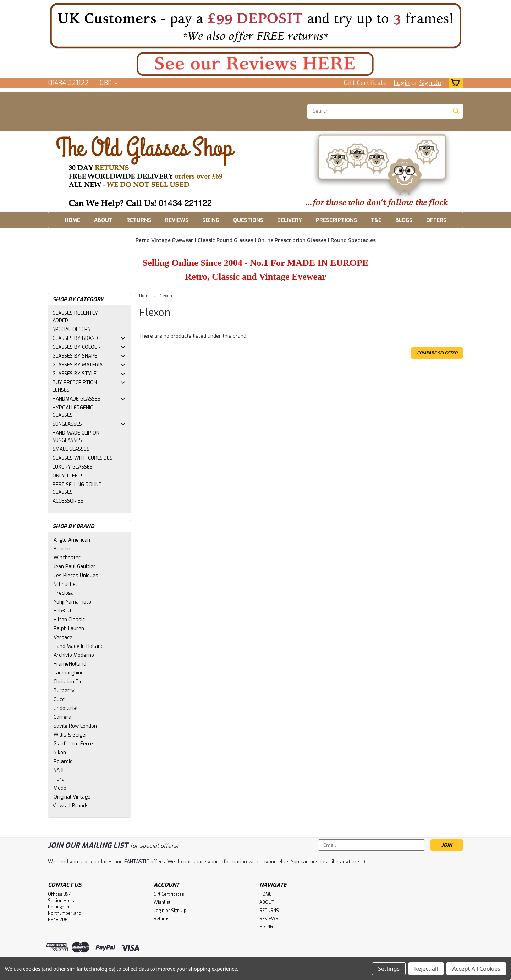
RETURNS (139, 220)
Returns (162, 919)
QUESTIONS (248, 220)
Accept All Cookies (476, 969)
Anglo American (72, 540)
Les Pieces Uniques (76, 575)
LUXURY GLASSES (73, 467)
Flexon (166, 296)
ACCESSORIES (68, 501)
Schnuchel (65, 584)
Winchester (67, 558)
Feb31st (63, 611)
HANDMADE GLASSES (76, 399)
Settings (389, 969)
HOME (72, 220)
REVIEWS (177, 220)
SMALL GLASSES (71, 449)
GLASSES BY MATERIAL (79, 365)
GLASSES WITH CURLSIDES (83, 458)
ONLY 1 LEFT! (67, 476)
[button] (255, 25)
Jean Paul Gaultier (75, 567)
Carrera (62, 717)
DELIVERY (290, 220)
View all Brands (71, 806)
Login (402, 83)
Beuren (62, 549)
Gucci (60, 699)
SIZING (211, 220)
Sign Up (430, 83)
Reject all (426, 969)
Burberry (64, 691)
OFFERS (436, 220)
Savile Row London (75, 726)
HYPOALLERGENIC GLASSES (73, 411)
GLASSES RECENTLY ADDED (75, 317)
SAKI (59, 770)
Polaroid (63, 761)
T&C (376, 220)
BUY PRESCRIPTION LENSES (75, 386)
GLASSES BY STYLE (75, 374)
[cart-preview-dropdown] (454, 83)
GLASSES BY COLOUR (77, 347)
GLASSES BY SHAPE (75, 356)
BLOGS (404, 220)
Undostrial (66, 708)
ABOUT (103, 220)
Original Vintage (72, 797)
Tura (59, 779)
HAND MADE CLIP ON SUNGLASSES (76, 437)
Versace (63, 637)
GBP (109, 83)
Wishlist (162, 902)
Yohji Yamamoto (72, 602)
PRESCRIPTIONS (336, 220)
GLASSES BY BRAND (75, 338)
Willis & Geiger (70, 735)
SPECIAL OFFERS (72, 329)
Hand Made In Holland (79, 646)
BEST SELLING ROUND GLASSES (77, 488)
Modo (60, 788)
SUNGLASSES (67, 424)
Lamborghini (68, 673)
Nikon (60, 753)
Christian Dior (69, 682)
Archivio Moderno (74, 655)
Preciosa (64, 593)
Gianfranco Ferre (73, 744)
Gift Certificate (365, 83)
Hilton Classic (69, 620)
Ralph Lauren (69, 629)
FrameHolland (70, 664)
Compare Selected (437, 353)
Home (145, 296)
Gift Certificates (169, 894)
